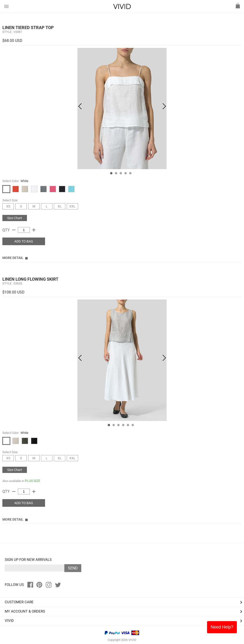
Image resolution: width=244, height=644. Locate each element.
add (34, 230)
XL (60, 206)
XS (8, 206)
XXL (72, 206)
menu (6, 6)
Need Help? (222, 627)
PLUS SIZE (33, 481)
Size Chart (15, 218)
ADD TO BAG (24, 241)
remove (14, 230)
